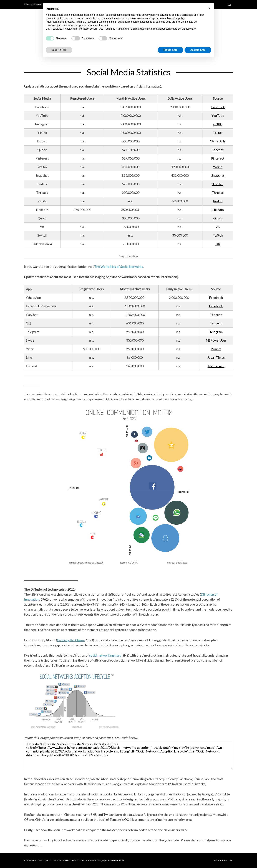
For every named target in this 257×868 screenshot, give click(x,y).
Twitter (218, 184)
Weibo (218, 167)
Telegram (216, 332)
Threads (218, 193)
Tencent (218, 150)
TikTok (218, 133)
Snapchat (218, 175)
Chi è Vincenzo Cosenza (39, 4)
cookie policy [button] (177, 18)
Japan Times (216, 357)
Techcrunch (216, 366)
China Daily (218, 141)
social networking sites (105, 655)
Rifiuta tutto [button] (171, 50)
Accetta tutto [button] (198, 50)
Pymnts (216, 349)
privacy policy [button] (149, 15)
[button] (210, 9)
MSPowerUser (216, 340)
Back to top (223, 861)
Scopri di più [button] (59, 50)
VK (218, 227)
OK (218, 244)
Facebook (218, 107)
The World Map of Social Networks (119, 267)
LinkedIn (218, 210)
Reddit (218, 201)
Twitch (218, 235)
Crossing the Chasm (71, 640)
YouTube (218, 116)
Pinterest (218, 158)
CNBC (218, 124)
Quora (218, 218)
